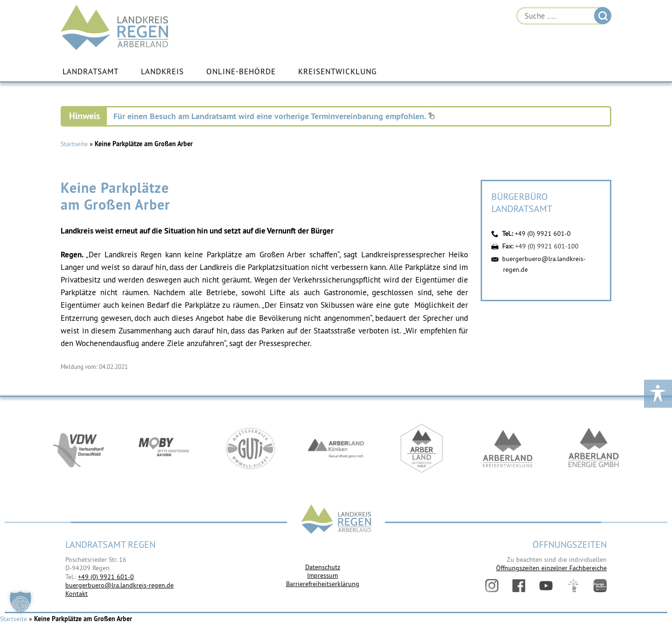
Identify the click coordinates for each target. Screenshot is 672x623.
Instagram (492, 586)
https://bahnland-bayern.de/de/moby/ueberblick (164, 448)
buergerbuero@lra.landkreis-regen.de (119, 585)
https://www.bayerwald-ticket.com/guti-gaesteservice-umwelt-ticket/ (250, 448)
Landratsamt (91, 71)
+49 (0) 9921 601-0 (543, 234)
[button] (21, 602)
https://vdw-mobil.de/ (78, 448)
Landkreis (162, 71)
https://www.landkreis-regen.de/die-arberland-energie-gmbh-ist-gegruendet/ (594, 448)
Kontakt (77, 594)
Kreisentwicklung (337, 71)
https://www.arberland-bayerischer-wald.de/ (422, 448)
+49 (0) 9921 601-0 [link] (106, 577)
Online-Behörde (241, 71)
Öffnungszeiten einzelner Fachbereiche (551, 568)
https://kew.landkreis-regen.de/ (508, 448)
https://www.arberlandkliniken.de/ (336, 448)
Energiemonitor (600, 586)
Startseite (74, 144)
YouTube (546, 586)
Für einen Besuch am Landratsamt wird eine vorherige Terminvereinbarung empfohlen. (274, 116)
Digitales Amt (573, 586)
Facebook (519, 586)
